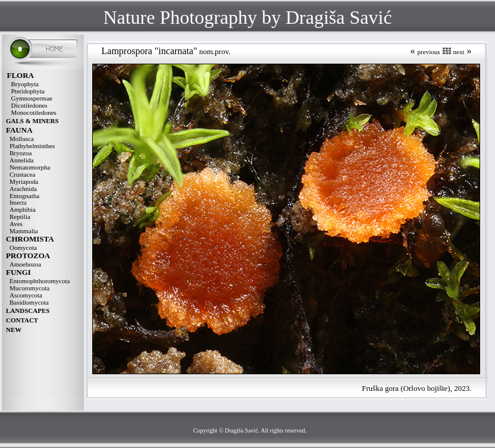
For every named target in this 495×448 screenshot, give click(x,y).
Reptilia (20, 217)
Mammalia (24, 231)
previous (429, 52)
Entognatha (24, 196)
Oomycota (23, 248)
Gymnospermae (32, 98)
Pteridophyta (28, 91)
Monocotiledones (34, 112)
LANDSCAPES (28, 311)
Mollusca (22, 139)
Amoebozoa (25, 264)
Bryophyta (25, 84)
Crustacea (22, 174)
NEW (14, 330)
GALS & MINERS (32, 121)
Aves (16, 224)
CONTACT (22, 320)
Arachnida (23, 189)
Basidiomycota (29, 302)
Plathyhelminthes (32, 146)
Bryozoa (21, 153)
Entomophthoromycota (40, 281)
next (459, 52)
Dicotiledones (29, 105)
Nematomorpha (30, 167)
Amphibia (23, 209)
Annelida (21, 160)
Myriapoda (24, 181)
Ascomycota (26, 295)
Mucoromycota (29, 288)
